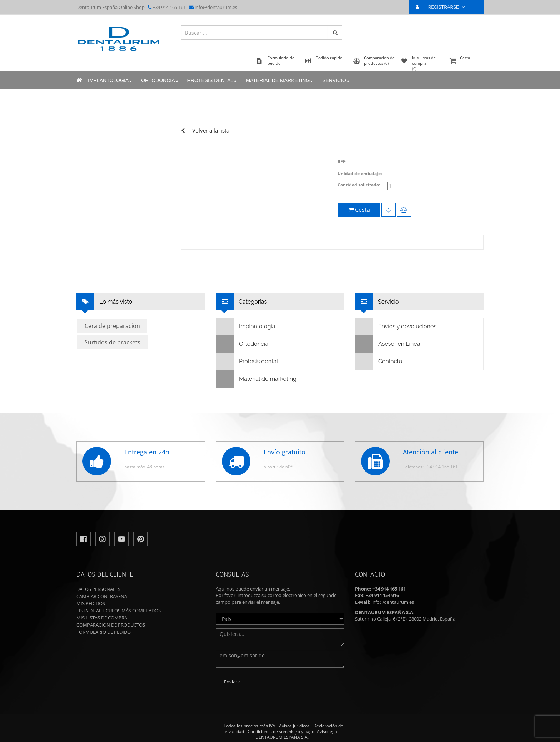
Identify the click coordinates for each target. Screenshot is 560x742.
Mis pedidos (91, 603)
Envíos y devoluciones (396, 327)
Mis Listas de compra (102, 618)
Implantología (110, 81)
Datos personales (98, 589)
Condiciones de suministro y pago (281, 731)
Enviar (232, 682)
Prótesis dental (212, 81)
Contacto (379, 362)
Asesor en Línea (388, 344)
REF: (342, 162)
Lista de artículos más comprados (119, 611)
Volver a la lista (211, 130)
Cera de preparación (112, 326)
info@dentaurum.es (216, 7)
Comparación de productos (111, 625)
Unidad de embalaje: (360, 173)
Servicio (336, 81)
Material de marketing (280, 81)
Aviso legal (327, 731)
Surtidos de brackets (112, 342)
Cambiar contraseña (102, 596)
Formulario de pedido (104, 632)
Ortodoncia (160, 81)
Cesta (466, 61)
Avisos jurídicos (294, 726)
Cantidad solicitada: (359, 185)
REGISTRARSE (443, 7)
